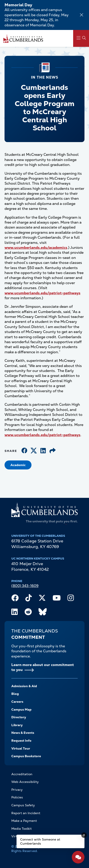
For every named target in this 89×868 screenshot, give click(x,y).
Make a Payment (24, 821)
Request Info (21, 741)
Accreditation (22, 774)
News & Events (23, 733)
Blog (15, 694)
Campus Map (21, 709)
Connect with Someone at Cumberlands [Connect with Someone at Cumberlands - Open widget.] (40, 841)
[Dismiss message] (84, 835)
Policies (17, 797)
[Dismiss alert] (82, 15)
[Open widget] (78, 857)
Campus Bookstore (26, 756)
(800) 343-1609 (25, 586)
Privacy (17, 790)
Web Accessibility (25, 782)
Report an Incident (26, 813)
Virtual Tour (21, 748)
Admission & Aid (24, 686)
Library (17, 725)
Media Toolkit (22, 829)
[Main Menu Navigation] (81, 38)
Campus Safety (23, 805)
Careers (17, 702)
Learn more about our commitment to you (43, 667)
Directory (19, 717)
